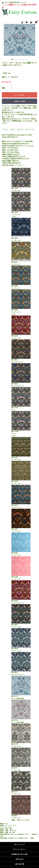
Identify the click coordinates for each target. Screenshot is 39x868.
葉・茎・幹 (13, 831)
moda (9, 827)
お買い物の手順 (20, 864)
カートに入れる (20, 95)
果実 (11, 829)
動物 (7, 832)
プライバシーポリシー (20, 849)
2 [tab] (15, 60)
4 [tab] (21, 60)
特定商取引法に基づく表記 (20, 854)
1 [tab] (12, 60)
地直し (33, 838)
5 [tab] (24, 60)
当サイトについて (20, 844)
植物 (7, 829)
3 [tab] (18, 60)
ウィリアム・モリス (11, 826)
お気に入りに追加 (20, 101)
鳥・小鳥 (12, 832)
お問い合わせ (20, 859)
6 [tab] (27, 60)
